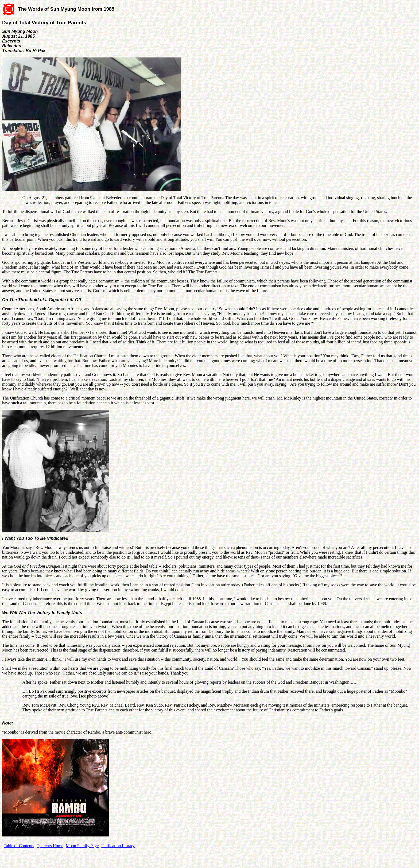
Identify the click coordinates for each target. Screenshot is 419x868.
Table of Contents (19, 846)
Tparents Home (50, 846)
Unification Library (118, 846)
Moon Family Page (82, 846)
